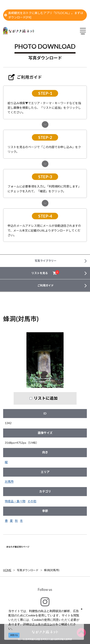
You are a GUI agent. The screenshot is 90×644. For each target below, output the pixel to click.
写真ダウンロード (28, 570)
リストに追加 (46, 398)
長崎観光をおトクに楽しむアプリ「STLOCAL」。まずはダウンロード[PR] (44, 15)
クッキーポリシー (44, 624)
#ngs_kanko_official (45, 605)
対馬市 (9, 482)
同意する (14, 635)
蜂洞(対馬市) (52, 570)
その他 (32, 501)
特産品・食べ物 (15, 501)
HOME (7, 570)
